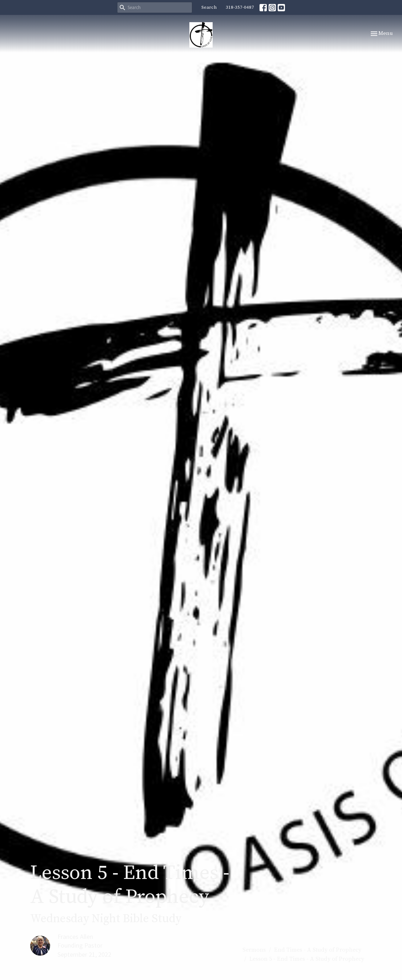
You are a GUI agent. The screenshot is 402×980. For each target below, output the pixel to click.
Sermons (254, 950)
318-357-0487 (240, 7)
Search (209, 7)
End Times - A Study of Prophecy (318, 950)
